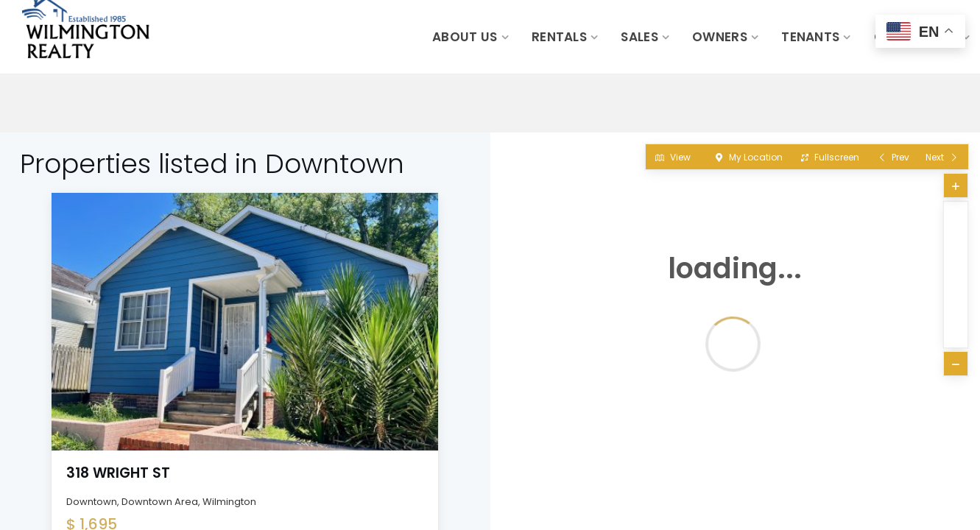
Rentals (559, 37)
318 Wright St (118, 473)
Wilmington (229, 502)
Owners (720, 37)
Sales (639, 37)
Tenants (810, 37)
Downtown (92, 502)
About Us (465, 37)
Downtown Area (160, 502)
